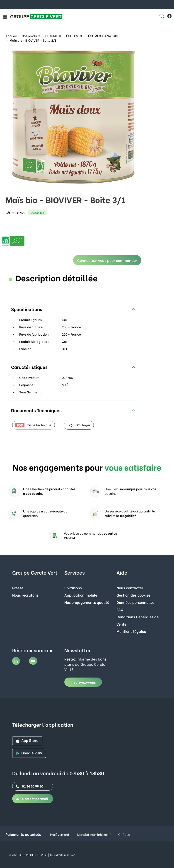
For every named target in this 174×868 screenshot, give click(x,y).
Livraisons (73, 588)
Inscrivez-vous (83, 682)
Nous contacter (130, 588)
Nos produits (31, 36)
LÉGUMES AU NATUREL (103, 36)
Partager (79, 425)
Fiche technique (33, 425)
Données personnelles (135, 602)
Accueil (11, 36)
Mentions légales (131, 631)
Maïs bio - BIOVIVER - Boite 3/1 (33, 40)
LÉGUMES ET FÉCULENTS (64, 36)
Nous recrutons (25, 595)
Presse (18, 588)
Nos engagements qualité (87, 602)
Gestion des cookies (133, 595)
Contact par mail (32, 799)
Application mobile (81, 595)
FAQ (120, 609)
